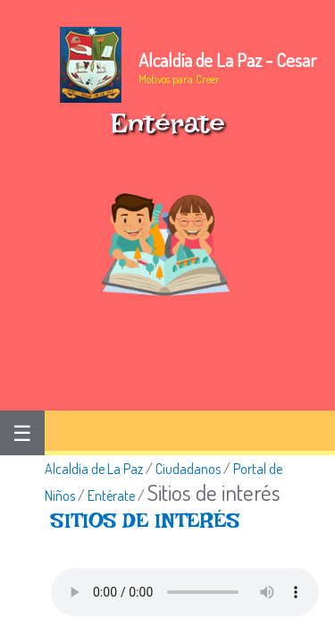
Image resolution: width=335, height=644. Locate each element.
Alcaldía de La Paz (94, 469)
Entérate (111, 496)
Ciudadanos (188, 469)
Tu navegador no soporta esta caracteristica (185, 592)
